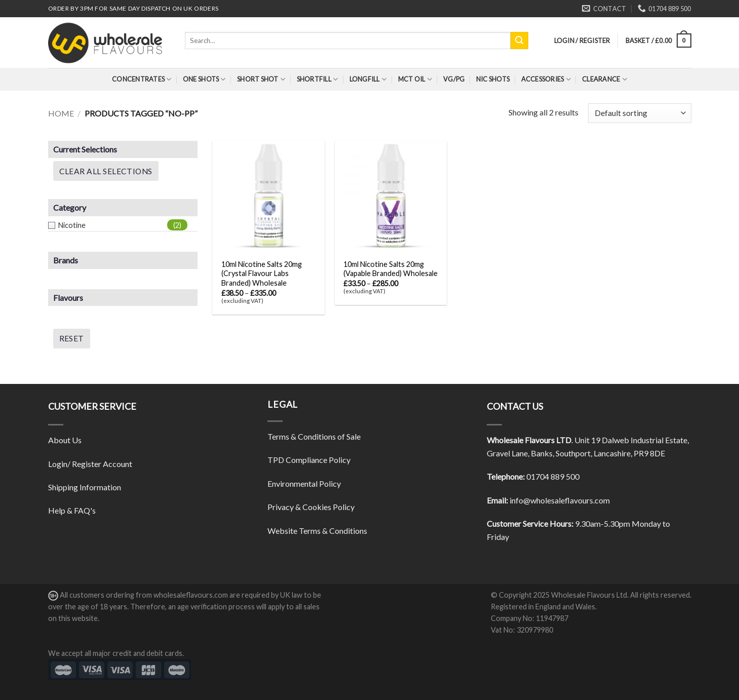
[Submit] (519, 41)
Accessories (546, 79)
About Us (65, 440)
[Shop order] (639, 113)
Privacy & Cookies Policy (311, 507)
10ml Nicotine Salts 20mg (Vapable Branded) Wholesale (391, 269)
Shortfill (318, 79)
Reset (72, 338)
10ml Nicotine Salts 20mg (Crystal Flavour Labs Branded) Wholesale (262, 274)
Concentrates (142, 79)
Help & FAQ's (72, 510)
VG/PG (454, 79)
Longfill (368, 79)
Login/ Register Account (90, 464)
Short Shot (261, 79)
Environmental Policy (304, 483)
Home (61, 113)
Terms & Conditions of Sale (314, 436)
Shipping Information (85, 487)
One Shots (204, 79)
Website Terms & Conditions (317, 531)
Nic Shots (493, 79)
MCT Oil (415, 79)
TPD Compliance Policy (309, 460)
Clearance (605, 79)
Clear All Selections (106, 171)
